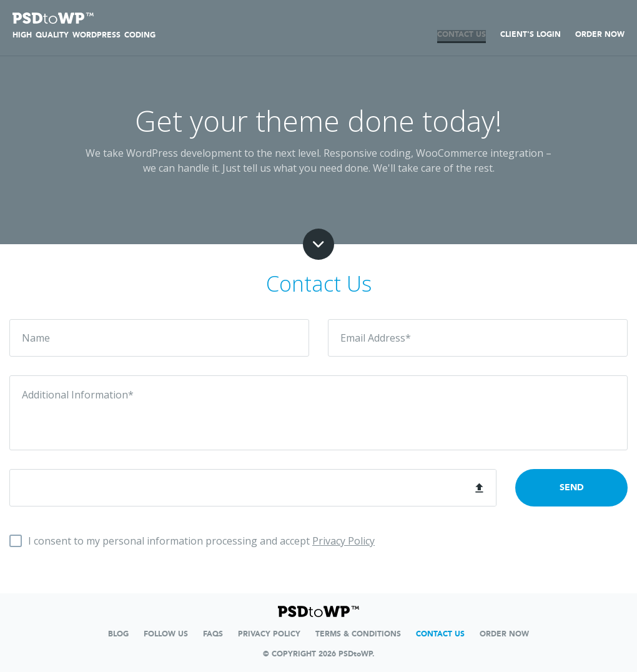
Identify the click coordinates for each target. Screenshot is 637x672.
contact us (440, 634)
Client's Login (531, 34)
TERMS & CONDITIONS (358, 634)
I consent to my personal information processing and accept (201, 541)
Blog (118, 634)
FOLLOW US (166, 634)
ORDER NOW (600, 34)
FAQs (213, 634)
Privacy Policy (343, 541)
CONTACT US (462, 34)
